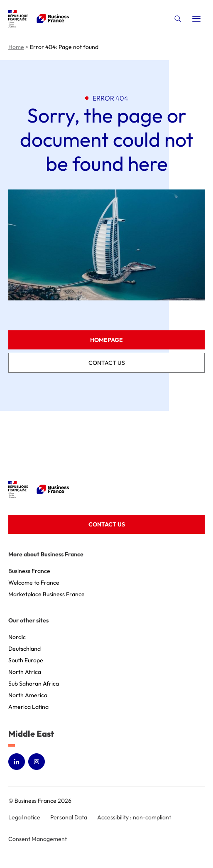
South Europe (26, 660)
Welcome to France (34, 583)
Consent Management (38, 839)
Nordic (17, 637)
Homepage (106, 340)
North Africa (25, 672)
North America (28, 695)
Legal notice (24, 817)
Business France (29, 571)
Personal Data (69, 817)
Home (16, 47)
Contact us (107, 363)
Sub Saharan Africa (34, 684)
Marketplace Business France (47, 594)
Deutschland (24, 649)
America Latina (28, 707)
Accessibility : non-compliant (134, 817)
